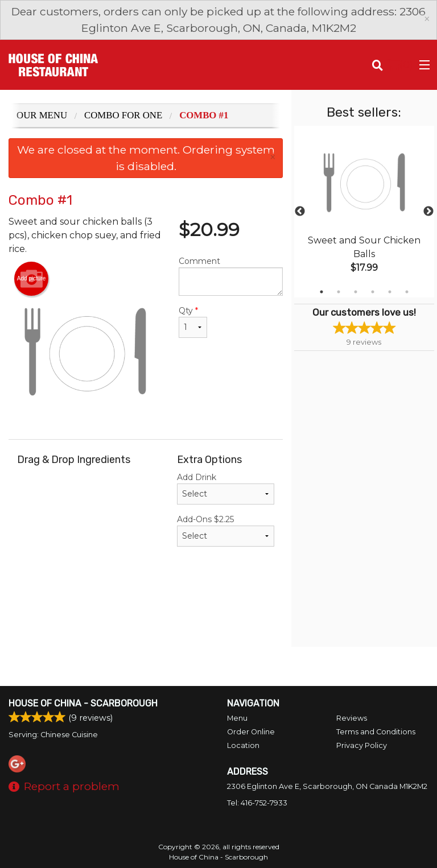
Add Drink (226, 488)
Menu (237, 718)
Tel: (257, 803)
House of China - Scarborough (83, 703)
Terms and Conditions (376, 732)
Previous (300, 212)
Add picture (32, 279)
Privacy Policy (362, 745)
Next (428, 212)
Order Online (251, 732)
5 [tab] (390, 292)
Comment (231, 276)
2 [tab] (339, 292)
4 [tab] (373, 292)
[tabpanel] (364, 212)
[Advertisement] (146, 610)
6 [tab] (407, 292)
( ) (400, 65)
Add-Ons (226, 530)
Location (243, 745)
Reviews (352, 718)
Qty (193, 322)
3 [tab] (356, 292)
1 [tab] (321, 292)
